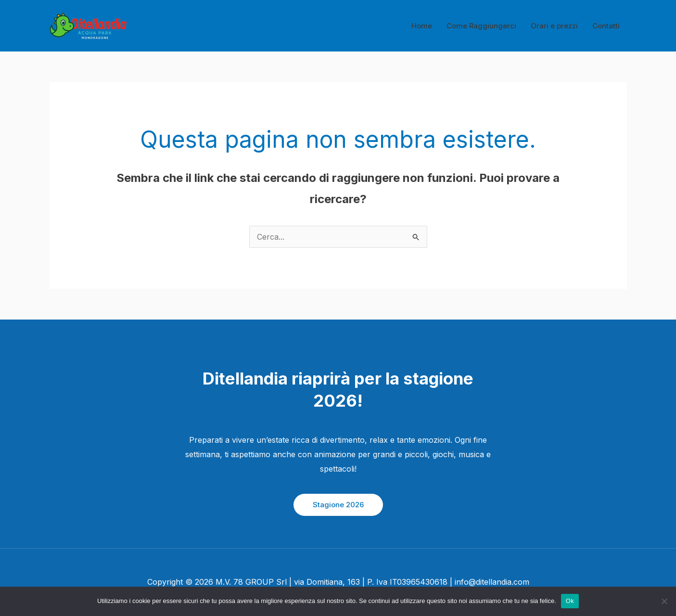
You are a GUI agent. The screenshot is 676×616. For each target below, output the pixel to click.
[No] (664, 601)
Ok (570, 601)
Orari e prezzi (554, 26)
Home (422, 26)
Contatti (606, 26)
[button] (338, 505)
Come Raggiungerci (481, 26)
